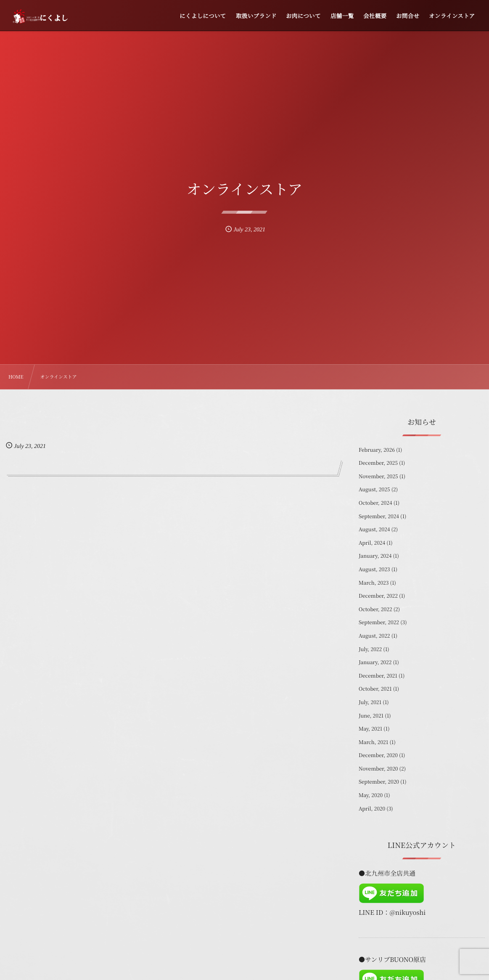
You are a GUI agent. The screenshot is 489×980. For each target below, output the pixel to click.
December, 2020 (378, 755)
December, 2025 (378, 463)
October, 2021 (375, 689)
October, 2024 (375, 503)
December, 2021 (378, 676)
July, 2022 (370, 649)
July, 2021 (370, 702)
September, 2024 (379, 516)
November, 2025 (378, 476)
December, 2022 (378, 596)
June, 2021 (371, 716)
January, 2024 (375, 556)
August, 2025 (374, 489)
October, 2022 (375, 609)
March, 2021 (373, 742)
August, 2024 (374, 529)
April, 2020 (372, 809)
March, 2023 (374, 583)
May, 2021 (370, 729)
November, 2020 (378, 769)
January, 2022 (375, 662)
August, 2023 (374, 569)
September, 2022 (379, 622)
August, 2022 (374, 636)
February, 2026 (377, 450)
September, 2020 (379, 782)
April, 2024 (372, 543)
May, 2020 (371, 795)
